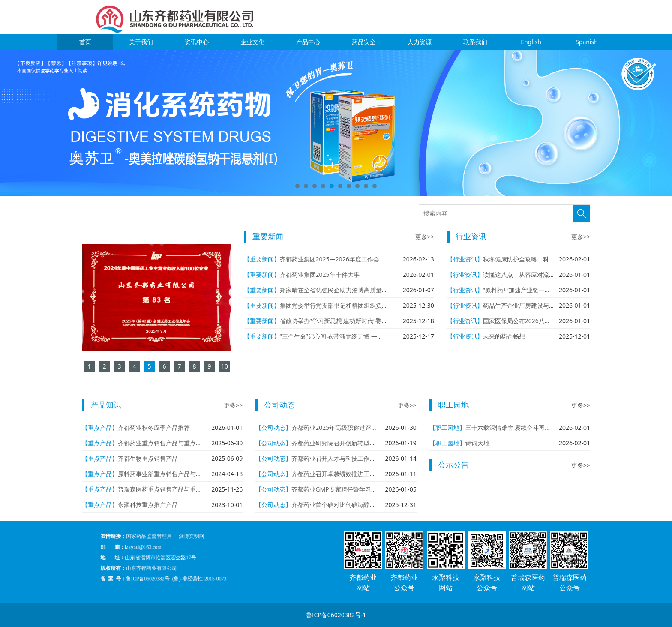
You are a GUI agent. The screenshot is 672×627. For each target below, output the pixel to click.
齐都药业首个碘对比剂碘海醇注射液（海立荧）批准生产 (366, 505)
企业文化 (252, 42)
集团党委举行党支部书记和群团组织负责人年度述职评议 (355, 305)
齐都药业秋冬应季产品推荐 (154, 427)
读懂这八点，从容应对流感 (519, 274)
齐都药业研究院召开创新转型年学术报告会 (348, 443)
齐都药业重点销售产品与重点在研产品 (169, 443)
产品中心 (308, 42)
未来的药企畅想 (504, 336)
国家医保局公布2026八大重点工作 (529, 321)
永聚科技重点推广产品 (148, 505)
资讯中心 (197, 42)
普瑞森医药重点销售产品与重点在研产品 (172, 489)
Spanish (587, 42)
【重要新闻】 (262, 259)
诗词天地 (477, 443)
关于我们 (141, 42)
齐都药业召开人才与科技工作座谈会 (339, 458)
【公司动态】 (273, 427)
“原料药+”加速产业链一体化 (520, 290)
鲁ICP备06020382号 (181, 566)
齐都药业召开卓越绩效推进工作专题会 (342, 474)
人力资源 (420, 42)
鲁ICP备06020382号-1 (336, 615)
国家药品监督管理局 (181, 548)
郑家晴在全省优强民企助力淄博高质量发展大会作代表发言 (358, 290)
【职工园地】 (447, 427)
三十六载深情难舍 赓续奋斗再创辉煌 (514, 427)
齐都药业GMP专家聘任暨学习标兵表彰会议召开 (355, 489)
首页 (85, 42)
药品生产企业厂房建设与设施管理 (528, 305)
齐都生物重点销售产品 (148, 458)
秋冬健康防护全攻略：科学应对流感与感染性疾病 (549, 259)
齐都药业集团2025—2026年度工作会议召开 (339, 259)
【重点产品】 (100, 427)
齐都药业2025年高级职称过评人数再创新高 (349, 427)
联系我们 (475, 42)
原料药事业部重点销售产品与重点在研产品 (175, 474)
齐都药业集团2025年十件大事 (320, 274)
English (531, 42)
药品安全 (364, 42)
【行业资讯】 (465, 259)
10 (375, 186)
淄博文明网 (200, 548)
